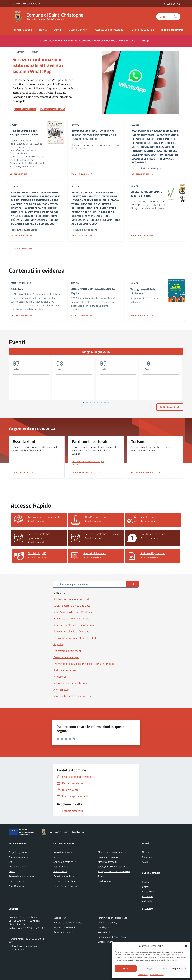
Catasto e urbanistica (64, 876)
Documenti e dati (17, 881)
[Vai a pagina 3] (91, 402)
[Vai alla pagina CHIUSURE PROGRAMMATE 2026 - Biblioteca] (141, 234)
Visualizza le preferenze (175, 969)
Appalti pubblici (61, 867)
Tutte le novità (22, 248)
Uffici (11, 862)
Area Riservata (16, 886)
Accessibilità (104, 932)
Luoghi (145, 882)
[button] (186, 946)
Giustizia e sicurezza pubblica (112, 852)
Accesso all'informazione (109, 30)
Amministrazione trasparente (112, 918)
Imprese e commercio (108, 857)
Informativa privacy (157, 975)
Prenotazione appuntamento (68, 922)
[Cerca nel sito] (168, 17)
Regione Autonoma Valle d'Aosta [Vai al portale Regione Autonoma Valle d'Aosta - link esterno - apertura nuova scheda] (26, 4)
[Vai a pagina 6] (101, 402)
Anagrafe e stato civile (65, 862)
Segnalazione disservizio (65, 927)
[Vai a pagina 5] (98, 402)
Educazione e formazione (66, 886)
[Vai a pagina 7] (105, 402)
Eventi (145, 887)
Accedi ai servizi (171, 4)
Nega (149, 969)
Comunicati (148, 857)
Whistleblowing (106, 942)
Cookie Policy (143, 975)
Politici (12, 871)
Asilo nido (147, 901)
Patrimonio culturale (142, 30)
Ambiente (58, 857)
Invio (133, 584)
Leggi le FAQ (60, 918)
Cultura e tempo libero (64, 881)
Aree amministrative (19, 857)
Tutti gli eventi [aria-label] (170, 407)
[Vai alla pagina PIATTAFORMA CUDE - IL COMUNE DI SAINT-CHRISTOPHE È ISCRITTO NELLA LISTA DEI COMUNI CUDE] (83, 173)
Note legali (103, 927)
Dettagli (145, 41)
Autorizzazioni (60, 871)
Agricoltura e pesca (63, 852)
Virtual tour (148, 896)
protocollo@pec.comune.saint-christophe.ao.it (24, 948)
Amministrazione (22, 30)
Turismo (102, 876)
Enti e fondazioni (17, 867)
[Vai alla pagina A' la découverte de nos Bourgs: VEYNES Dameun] (20, 173)
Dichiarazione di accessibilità (112, 937)
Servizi (58, 30)
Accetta (126, 969)
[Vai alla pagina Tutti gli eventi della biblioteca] (141, 314)
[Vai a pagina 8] (109, 402)
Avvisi (145, 862)
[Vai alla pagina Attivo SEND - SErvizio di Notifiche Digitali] (82, 314)
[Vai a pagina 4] (94, 402)
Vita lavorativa (105, 881)
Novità (43, 30)
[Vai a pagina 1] (83, 402)
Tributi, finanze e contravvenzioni (114, 871)
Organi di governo (18, 852)
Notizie (146, 852)
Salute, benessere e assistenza (113, 867)
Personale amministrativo (22, 876)
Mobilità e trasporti (107, 862)
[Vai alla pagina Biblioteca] (22, 314)
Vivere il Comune (78, 30)
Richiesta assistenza (64, 932)
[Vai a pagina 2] (87, 402)
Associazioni (148, 892)
